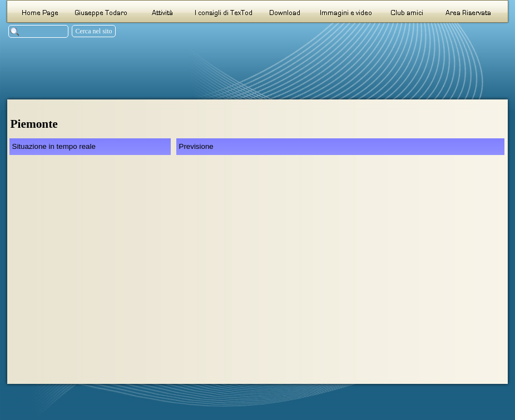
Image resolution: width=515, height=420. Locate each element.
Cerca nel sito (94, 31)
